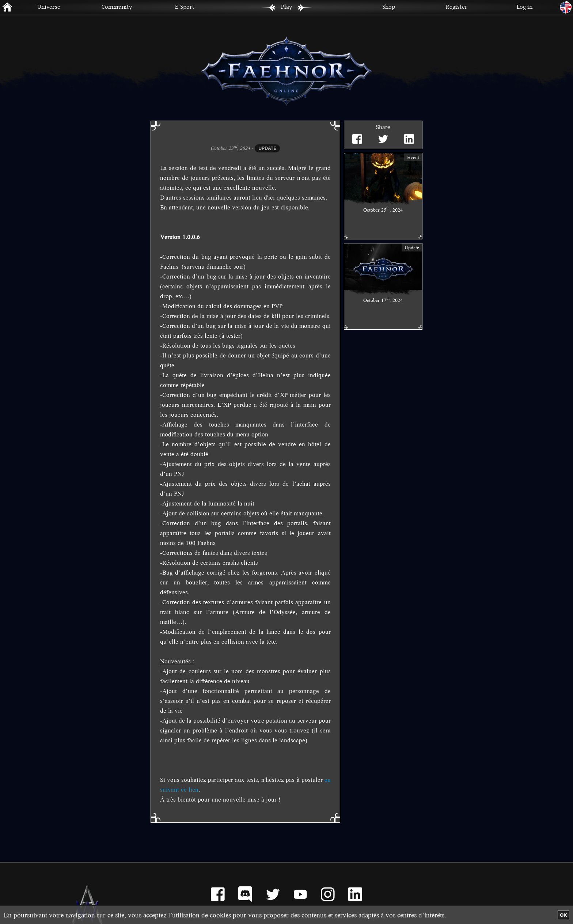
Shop (389, 6)
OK (563, 915)
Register (457, 6)
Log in (525, 6)
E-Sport (185, 6)
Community (117, 6)
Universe (49, 6)
